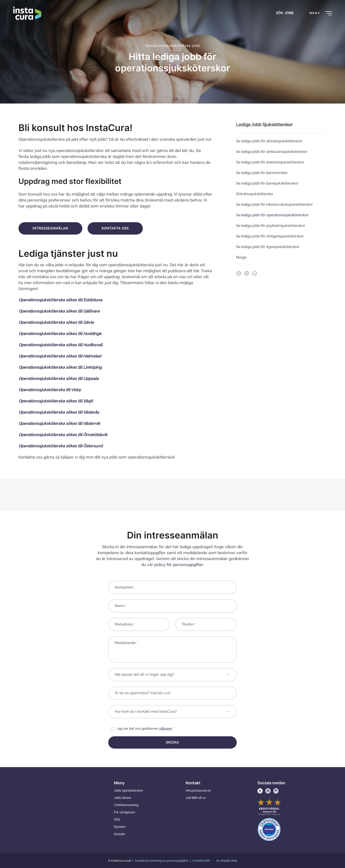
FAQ (117, 820)
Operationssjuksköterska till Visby (50, 390)
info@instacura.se (198, 790)
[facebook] (239, 273)
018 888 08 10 (196, 798)
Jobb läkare (123, 798)
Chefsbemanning (126, 805)
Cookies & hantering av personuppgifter (162, 861)
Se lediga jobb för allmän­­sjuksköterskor (269, 141)
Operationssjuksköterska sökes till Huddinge (60, 334)
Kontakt (120, 834)
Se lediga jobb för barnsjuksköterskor (267, 183)
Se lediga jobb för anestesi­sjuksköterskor (270, 162)
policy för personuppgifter (179, 565)
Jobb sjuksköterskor (128, 790)
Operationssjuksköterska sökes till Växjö (56, 401)
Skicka (172, 742)
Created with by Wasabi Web (215, 861)
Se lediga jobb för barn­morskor (262, 173)
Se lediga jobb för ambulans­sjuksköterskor (272, 152)
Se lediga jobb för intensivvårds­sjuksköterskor (274, 205)
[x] (247, 273)
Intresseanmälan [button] (50, 228)
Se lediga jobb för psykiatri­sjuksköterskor (271, 226)
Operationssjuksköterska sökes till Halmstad (60, 356)
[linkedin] (255, 273)
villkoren (166, 729)
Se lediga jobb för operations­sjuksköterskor (272, 215)
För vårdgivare (125, 812)
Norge (241, 257)
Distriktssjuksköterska (254, 194)
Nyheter (120, 827)
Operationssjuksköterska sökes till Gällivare (59, 311)
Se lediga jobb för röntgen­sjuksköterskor (270, 236)
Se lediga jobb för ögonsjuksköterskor (268, 247)
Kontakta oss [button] (115, 228)
